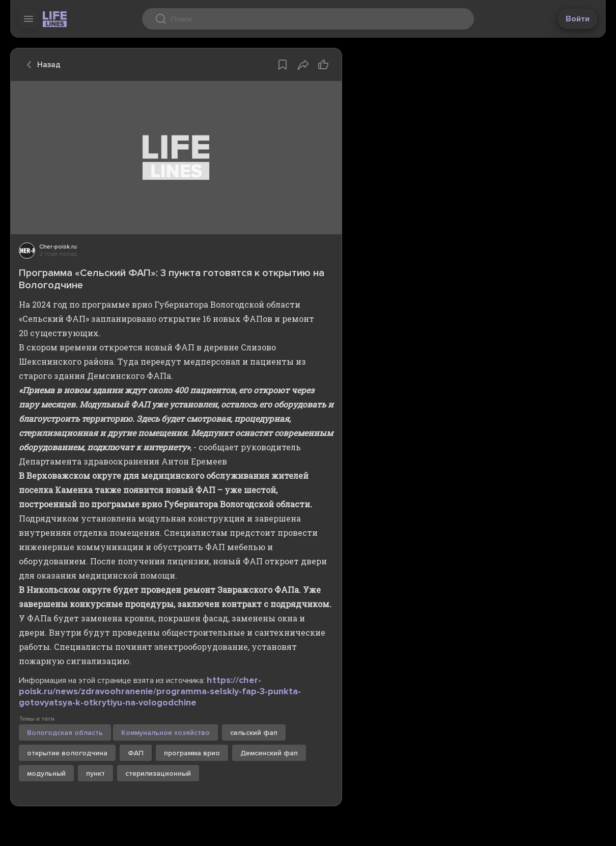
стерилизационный (158, 773)
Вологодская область (65, 733)
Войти (578, 19)
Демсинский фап (269, 753)
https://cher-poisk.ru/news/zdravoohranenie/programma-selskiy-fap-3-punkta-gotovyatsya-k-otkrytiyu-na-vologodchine (160, 691)
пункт (95, 773)
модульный (46, 773)
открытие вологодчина (67, 753)
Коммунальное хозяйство (165, 733)
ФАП (136, 753)
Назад (41, 65)
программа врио (192, 753)
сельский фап (254, 733)
